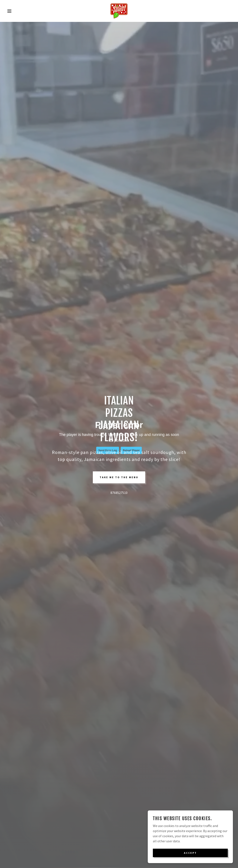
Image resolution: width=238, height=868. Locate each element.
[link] (119, 10)
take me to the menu (119, 477)
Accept (190, 853)
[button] (12, 11)
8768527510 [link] (119, 493)
